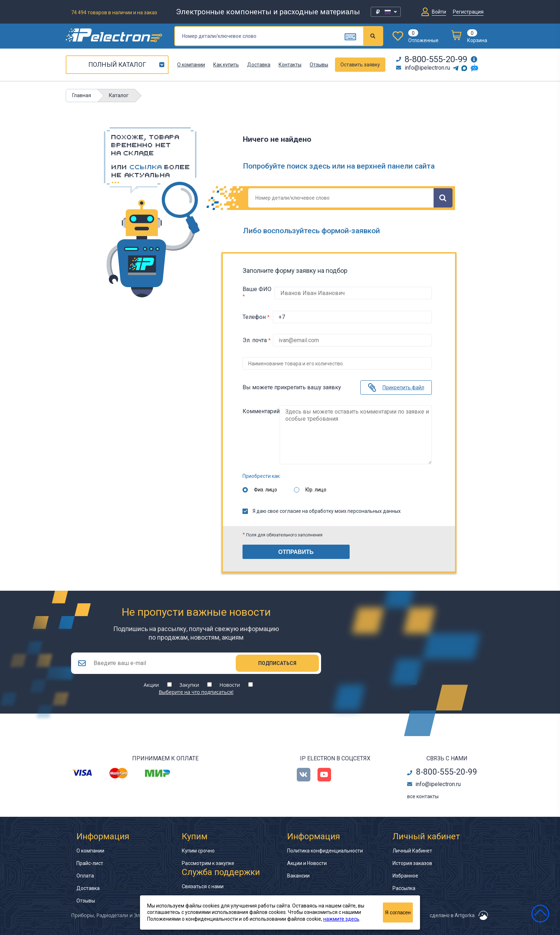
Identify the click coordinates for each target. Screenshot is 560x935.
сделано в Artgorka (452, 915)
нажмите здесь (341, 919)
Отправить (296, 550)
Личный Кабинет (412, 850)
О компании (191, 65)
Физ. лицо (266, 488)
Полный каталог (117, 64)
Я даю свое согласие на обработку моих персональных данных (322, 509)
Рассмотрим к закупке (208, 863)
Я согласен (398, 912)
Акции (151, 684)
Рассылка (404, 888)
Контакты (290, 65)
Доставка (259, 65)
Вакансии (298, 875)
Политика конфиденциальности (325, 850)
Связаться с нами (203, 886)
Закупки (189, 684)
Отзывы (319, 65)
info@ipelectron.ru (423, 68)
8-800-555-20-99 (432, 59)
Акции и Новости (307, 863)
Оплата (85, 875)
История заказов (412, 863)
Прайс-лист (90, 863)
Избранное (405, 875)
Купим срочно (198, 850)
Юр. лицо (316, 488)
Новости (230, 684)
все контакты (423, 796)
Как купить (226, 65)
